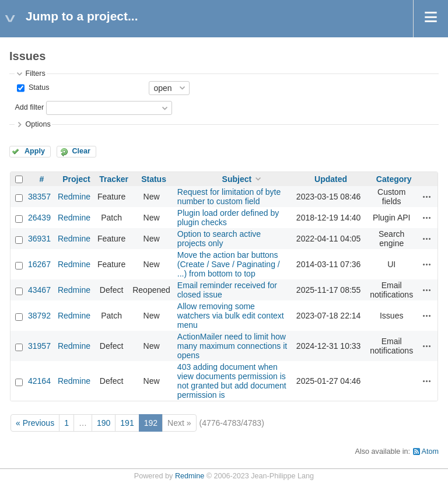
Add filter (29, 107)
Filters (35, 73)
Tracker (114, 179)
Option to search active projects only (219, 239)
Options (38, 124)
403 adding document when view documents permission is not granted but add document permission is (232, 381)
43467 (39, 290)
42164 (39, 381)
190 (104, 423)
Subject (237, 179)
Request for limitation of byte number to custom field (229, 197)
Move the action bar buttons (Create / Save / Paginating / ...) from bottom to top (229, 264)
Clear (81, 151)
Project (76, 179)
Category (394, 179)
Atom (430, 452)
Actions (427, 197)
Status (38, 87)
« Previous (35, 423)
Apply (35, 151)
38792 (39, 316)
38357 (39, 197)
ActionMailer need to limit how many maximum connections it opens (232, 346)
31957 (39, 346)
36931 (39, 239)
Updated (331, 179)
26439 (39, 218)
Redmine (74, 197)
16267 (39, 264)
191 (127, 423)
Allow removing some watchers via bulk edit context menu (231, 316)
